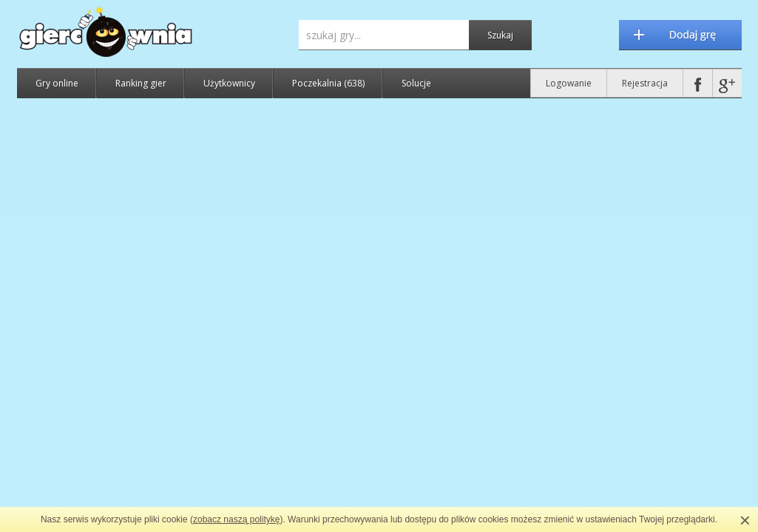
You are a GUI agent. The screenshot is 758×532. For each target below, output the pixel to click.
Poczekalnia (328, 83)
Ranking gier (141, 83)
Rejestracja (645, 83)
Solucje (416, 83)
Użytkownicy (229, 83)
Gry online (57, 83)
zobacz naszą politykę (236, 519)
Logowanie (569, 83)
